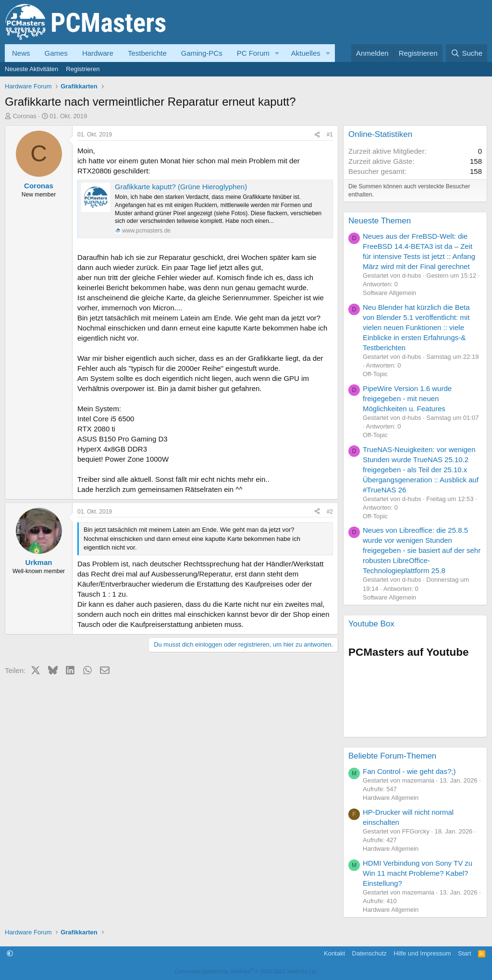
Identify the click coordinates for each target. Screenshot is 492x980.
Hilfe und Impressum (422, 953)
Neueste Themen (380, 221)
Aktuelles (306, 53)
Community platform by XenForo (246, 971)
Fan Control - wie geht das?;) (409, 771)
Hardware (98, 53)
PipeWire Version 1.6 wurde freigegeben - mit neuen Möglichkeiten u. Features (407, 398)
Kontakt (334, 953)
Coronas (25, 116)
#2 (330, 512)
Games (56, 53)
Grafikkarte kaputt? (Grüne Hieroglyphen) (181, 187)
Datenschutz (369, 953)
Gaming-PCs (202, 53)
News (21, 53)
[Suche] (467, 53)
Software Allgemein (389, 293)
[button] (277, 53)
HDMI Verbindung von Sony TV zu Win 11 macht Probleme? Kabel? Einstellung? (418, 873)
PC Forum (253, 53)
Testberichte (147, 53)
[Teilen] (317, 135)
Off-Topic (375, 374)
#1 (330, 135)
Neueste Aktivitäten (31, 69)
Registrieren (83, 69)
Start (464, 953)
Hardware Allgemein (391, 798)
